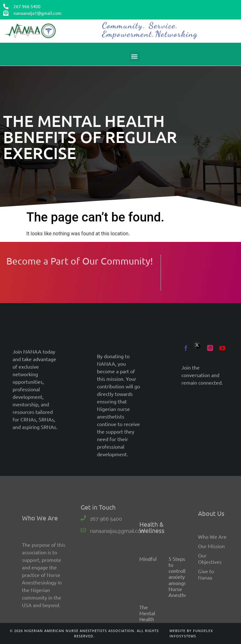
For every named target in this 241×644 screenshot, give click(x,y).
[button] (134, 59)
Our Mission (211, 598)
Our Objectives (210, 611)
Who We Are (212, 589)
